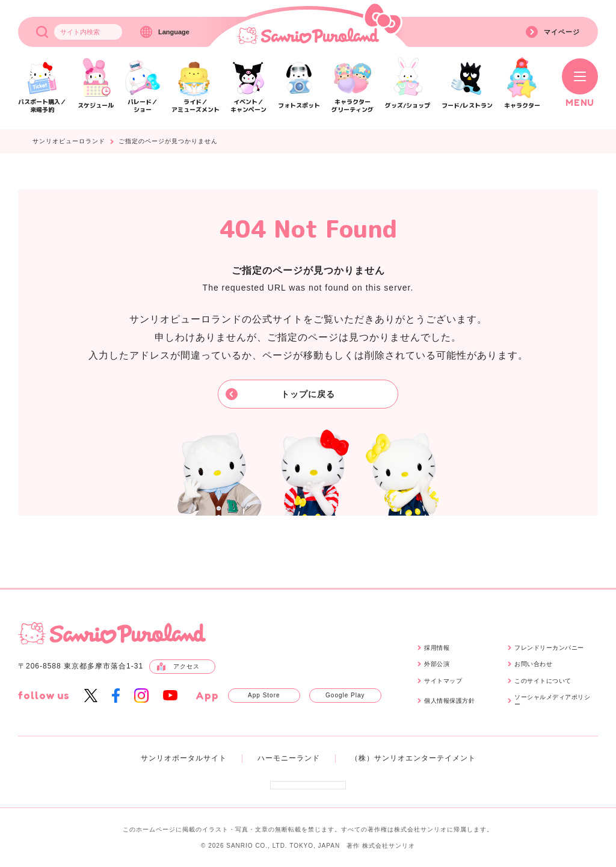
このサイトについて (543, 681)
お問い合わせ (533, 664)
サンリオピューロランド (69, 141)
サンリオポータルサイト (184, 758)
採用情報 (437, 648)
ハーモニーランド (289, 758)
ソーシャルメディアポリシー (552, 701)
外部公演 (437, 664)
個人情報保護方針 (449, 701)
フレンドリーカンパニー (549, 648)
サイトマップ (443, 681)
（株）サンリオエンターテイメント (413, 758)
